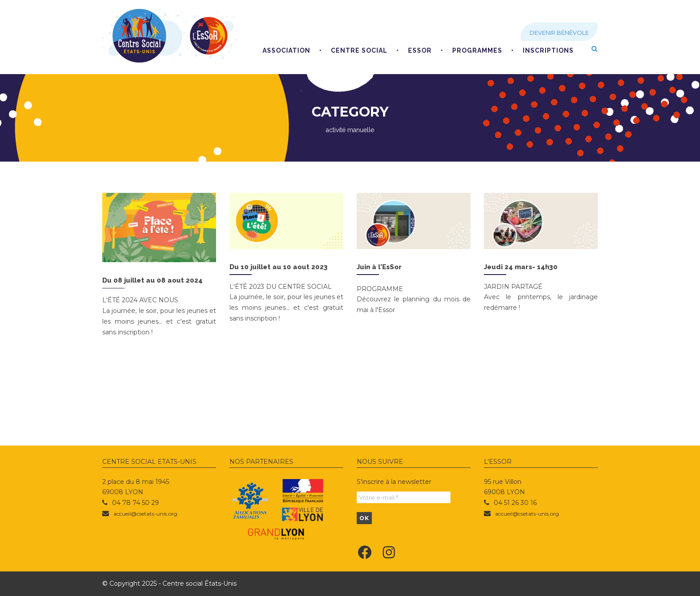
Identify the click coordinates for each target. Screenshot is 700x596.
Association (286, 50)
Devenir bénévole (559, 33)
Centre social (359, 50)
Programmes (477, 50)
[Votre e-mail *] (404, 497)
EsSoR (420, 50)
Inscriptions (548, 50)
